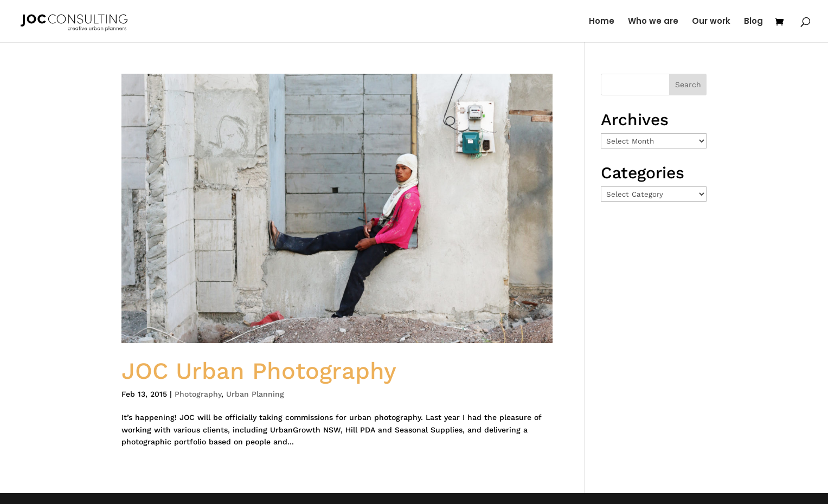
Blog (753, 22)
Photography (198, 394)
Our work (711, 22)
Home (602, 22)
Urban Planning (255, 394)
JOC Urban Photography (259, 371)
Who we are (653, 22)
